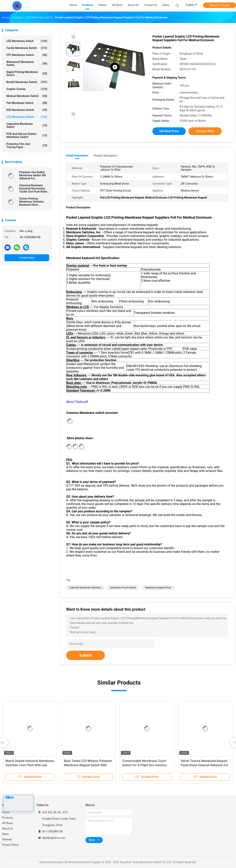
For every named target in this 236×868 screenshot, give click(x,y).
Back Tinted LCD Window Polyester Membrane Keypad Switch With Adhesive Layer (88, 765)
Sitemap (7, 839)
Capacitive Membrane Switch (27, 125)
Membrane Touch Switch (123, 588)
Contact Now (27, 258)
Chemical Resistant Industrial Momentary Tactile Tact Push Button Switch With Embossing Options (34, 188)
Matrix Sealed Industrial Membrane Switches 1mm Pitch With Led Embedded (30, 765)
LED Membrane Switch (27, 41)
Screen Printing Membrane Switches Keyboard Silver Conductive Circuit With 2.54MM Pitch (33, 202)
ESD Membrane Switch (27, 110)
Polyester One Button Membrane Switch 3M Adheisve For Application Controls (32, 175)
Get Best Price (169, 131)
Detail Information (77, 156)
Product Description (106, 156)
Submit (86, 655)
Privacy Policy (10, 845)
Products (7, 818)
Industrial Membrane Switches (85, 588)
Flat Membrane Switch (27, 103)
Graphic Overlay (27, 89)
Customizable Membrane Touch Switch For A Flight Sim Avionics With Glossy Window (145, 765)
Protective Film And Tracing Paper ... (27, 146)
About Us (7, 829)
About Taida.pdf (77, 402)
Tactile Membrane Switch (27, 48)
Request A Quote (220, 5)
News (5, 834)
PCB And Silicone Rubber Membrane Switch (27, 135)
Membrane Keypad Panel (158, 588)
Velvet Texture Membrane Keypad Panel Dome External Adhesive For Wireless (204, 765)
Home (6, 812)
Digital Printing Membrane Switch (27, 74)
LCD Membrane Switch (27, 117)
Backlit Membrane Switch (27, 82)
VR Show (7, 823)
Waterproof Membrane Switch (27, 63)
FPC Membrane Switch (27, 55)
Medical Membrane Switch (27, 96)
